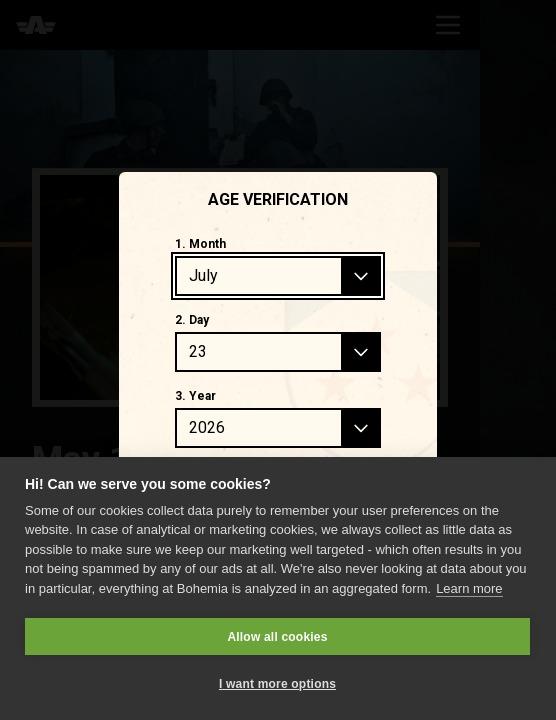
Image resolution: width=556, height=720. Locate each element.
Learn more (469, 588)
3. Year (195, 396)
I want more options (277, 684)
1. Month (200, 244)
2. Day (192, 320)
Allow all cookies (277, 637)
